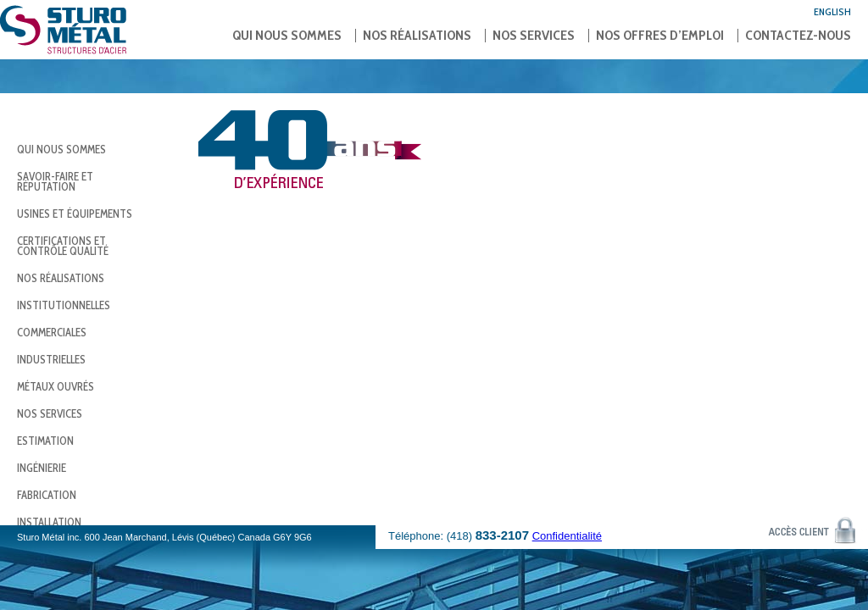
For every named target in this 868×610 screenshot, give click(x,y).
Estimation (45, 441)
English (832, 11)
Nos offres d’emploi (660, 36)
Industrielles (51, 359)
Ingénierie (42, 468)
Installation (49, 522)
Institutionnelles (64, 305)
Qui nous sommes (287, 36)
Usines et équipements (75, 213)
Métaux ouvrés (56, 386)
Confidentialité (567, 536)
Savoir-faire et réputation (55, 181)
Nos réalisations (417, 36)
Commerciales (52, 332)
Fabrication (47, 495)
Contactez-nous (798, 36)
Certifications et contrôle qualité (63, 246)
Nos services (534, 36)
